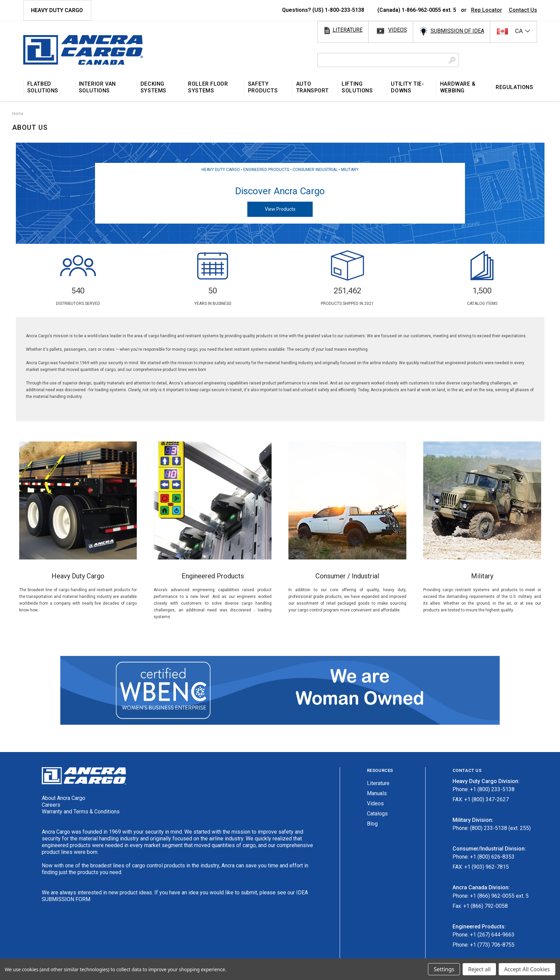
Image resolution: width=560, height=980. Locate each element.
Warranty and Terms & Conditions (81, 812)
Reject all (479, 969)
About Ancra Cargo (64, 798)
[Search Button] (452, 60)
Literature (378, 783)
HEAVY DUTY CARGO (57, 10)
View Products (280, 209)
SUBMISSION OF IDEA (457, 31)
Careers (51, 805)
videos (398, 30)
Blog (372, 824)
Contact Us (523, 10)
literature (348, 30)
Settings (444, 969)
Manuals (377, 793)
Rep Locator (487, 10)
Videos (375, 803)
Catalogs (377, 814)
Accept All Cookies (527, 969)
